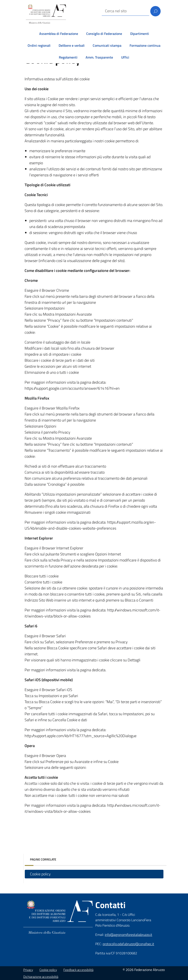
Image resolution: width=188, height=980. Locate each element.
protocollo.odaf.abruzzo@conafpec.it (128, 944)
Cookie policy (40, 874)
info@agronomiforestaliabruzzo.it (128, 935)
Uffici (125, 57)
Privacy (28, 970)
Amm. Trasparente (99, 57)
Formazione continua (145, 45)
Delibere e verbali (72, 45)
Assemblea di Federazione (59, 34)
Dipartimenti (140, 34)
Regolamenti (68, 57)
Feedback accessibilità (78, 970)
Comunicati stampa (107, 45)
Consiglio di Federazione (104, 34)
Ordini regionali (39, 45)
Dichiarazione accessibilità (41, 977)
